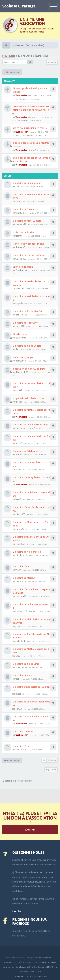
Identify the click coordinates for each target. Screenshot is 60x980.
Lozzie (19, 349)
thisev (19, 454)
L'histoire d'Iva (21, 746)
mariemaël (21, 224)
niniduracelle (22, 555)
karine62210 (21, 611)
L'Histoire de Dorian (24, 232)
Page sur (51, 770)
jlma (18, 667)
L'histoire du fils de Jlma (26, 664)
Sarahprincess (23, 270)
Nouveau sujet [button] (12, 72)
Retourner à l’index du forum (17, 781)
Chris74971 (21, 213)
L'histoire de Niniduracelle (27, 552)
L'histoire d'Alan (21, 566)
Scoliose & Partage (19, 6)
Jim (18, 186)
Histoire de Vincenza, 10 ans (28, 244)
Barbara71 (21, 247)
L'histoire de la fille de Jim (27, 183)
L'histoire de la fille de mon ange (30, 424)
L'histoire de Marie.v (24, 578)
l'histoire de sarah (23, 267)
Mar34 (19, 236)
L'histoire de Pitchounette (27, 451)
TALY (18, 201)
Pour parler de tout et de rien (31, 99)
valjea (18, 469)
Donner (30, 829)
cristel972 (20, 514)
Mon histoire (20, 334)
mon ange (21, 428)
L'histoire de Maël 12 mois (27, 221)
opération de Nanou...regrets (29, 369)
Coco (18, 656)
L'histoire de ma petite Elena (28, 255)
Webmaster (21, 95)
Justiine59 (21, 259)
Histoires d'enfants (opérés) (25, 56)
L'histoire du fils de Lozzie (27, 346)
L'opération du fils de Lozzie (28, 398)
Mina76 (19, 315)
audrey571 (21, 338)
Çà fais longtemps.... (24, 357)
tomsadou (20, 288)
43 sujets (52, 62)
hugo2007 (21, 326)
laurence (20, 694)
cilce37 (19, 390)
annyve (19, 709)
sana (18, 679)
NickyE (19, 443)
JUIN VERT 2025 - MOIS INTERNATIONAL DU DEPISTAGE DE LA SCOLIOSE (31, 110)
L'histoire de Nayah (23, 209)
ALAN (19, 570)
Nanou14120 (22, 372)
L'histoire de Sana (22, 675)
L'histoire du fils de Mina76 (27, 311)
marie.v (19, 581)
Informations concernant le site (35, 135)
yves (18, 626)
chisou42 (20, 529)
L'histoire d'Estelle (23, 731)
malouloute (21, 641)
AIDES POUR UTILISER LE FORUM (30, 128)
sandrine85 (21, 596)
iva (17, 749)
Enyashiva (20, 544)
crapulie (19, 303)
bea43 (18, 499)
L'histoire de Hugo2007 (25, 323)
